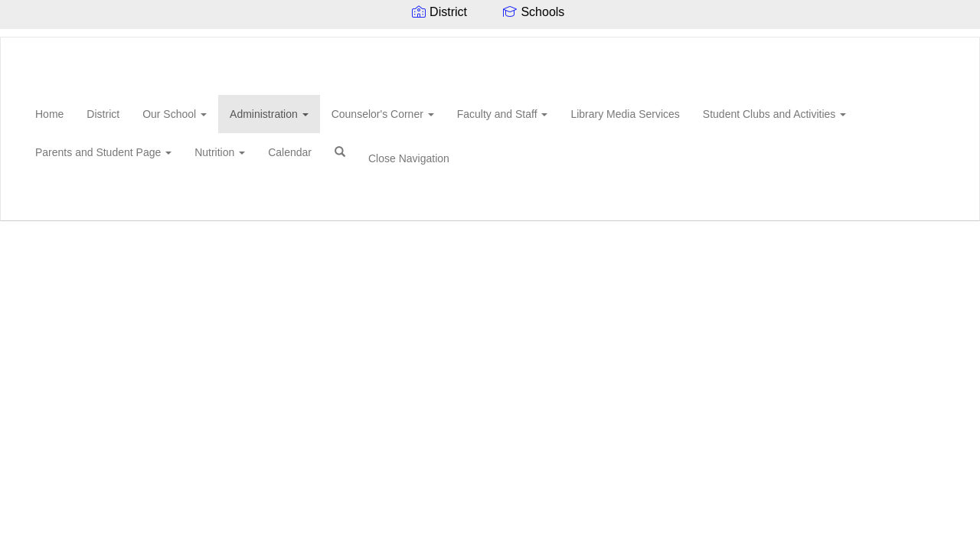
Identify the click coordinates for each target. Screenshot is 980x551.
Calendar (290, 152)
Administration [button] (269, 114)
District (103, 114)
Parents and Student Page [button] (103, 152)
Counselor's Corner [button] (383, 114)
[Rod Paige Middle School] (24, 37)
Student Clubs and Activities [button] (774, 114)
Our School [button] (175, 114)
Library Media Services (625, 114)
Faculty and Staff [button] (503, 114)
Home (49, 114)
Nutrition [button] (220, 152)
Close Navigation (409, 158)
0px (923, 202)
